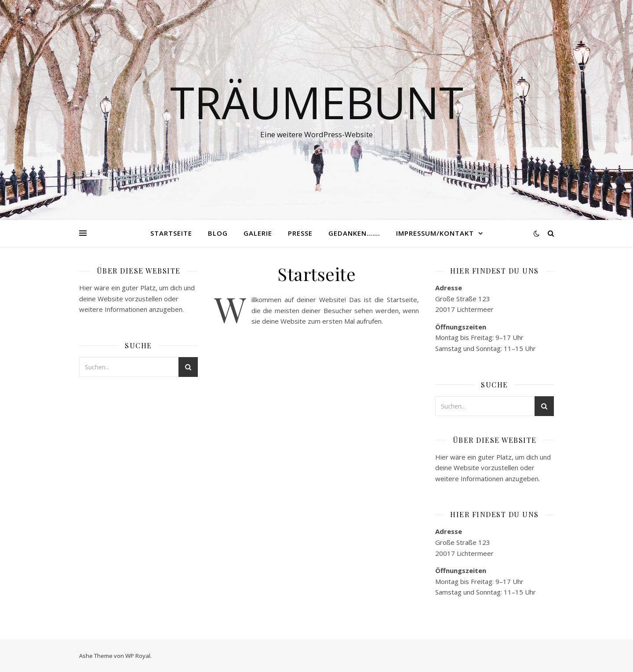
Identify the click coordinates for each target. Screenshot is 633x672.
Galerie (258, 233)
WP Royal (138, 656)
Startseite (171, 233)
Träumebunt (317, 102)
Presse (300, 233)
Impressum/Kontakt (435, 233)
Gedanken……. (354, 233)
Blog (218, 233)
